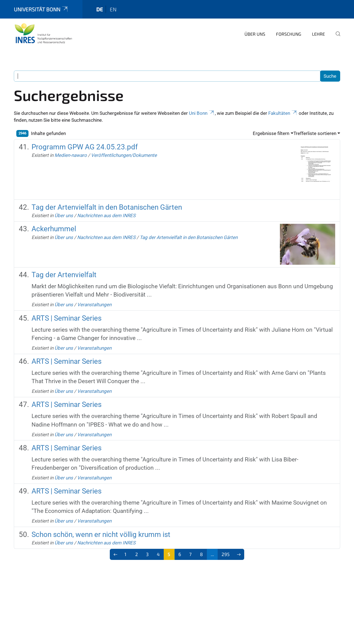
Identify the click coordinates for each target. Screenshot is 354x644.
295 (226, 554)
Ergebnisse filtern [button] (271, 133)
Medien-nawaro (71, 155)
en (113, 9)
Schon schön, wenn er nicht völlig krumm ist (101, 534)
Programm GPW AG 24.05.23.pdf (85, 147)
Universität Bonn (41, 9)
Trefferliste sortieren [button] (315, 133)
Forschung (289, 34)
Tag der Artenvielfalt (64, 275)
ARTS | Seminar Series (67, 318)
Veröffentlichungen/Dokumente (124, 155)
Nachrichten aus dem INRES (106, 215)
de (100, 9)
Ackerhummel (54, 229)
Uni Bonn (202, 113)
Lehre (318, 34)
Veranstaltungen (94, 305)
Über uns (255, 34)
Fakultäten (283, 113)
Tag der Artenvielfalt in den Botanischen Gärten (107, 207)
